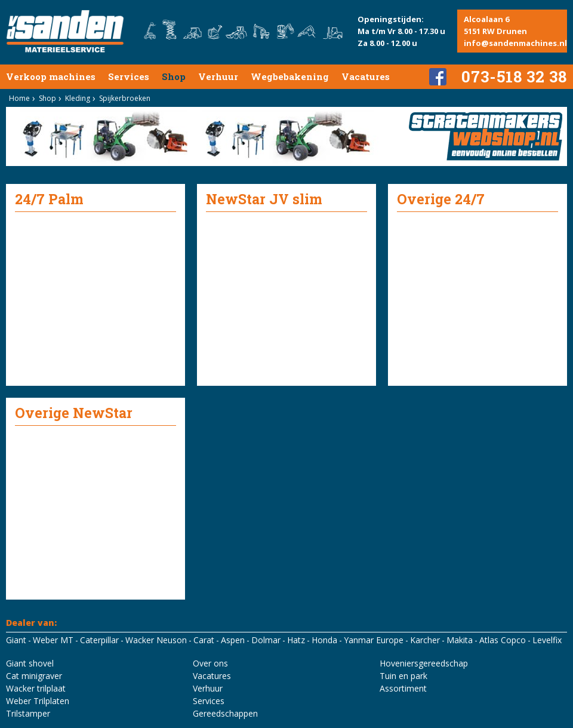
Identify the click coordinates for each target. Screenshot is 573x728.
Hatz (296, 640)
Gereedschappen (225, 713)
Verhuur (218, 76)
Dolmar (266, 640)
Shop (174, 76)
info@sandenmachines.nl (515, 43)
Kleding (78, 98)
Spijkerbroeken (125, 98)
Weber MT (53, 640)
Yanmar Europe (374, 640)
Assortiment (403, 688)
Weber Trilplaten (38, 701)
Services (129, 76)
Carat (204, 640)
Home (19, 98)
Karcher (425, 640)
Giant (16, 640)
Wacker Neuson (156, 640)
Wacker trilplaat (36, 688)
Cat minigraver (34, 676)
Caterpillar (99, 640)
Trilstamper (28, 713)
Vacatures (366, 76)
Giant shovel (30, 663)
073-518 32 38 (514, 76)
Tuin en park (403, 676)
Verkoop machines (51, 76)
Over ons (210, 663)
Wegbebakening (290, 76)
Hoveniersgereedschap (424, 663)
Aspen (233, 640)
